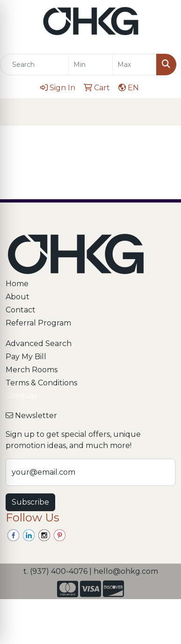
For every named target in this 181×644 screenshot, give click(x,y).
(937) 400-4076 (59, 571)
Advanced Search (39, 344)
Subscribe (30, 502)
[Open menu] (162, 112)
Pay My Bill (26, 357)
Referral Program (38, 323)
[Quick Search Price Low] (90, 65)
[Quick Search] (34, 65)
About (18, 297)
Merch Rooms (32, 370)
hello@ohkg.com (126, 571)
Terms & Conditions (41, 383)
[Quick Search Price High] (134, 65)
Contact (21, 310)
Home (17, 284)
